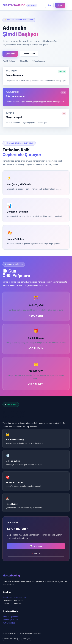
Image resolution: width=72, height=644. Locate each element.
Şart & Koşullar (9, 623)
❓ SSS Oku (36, 554)
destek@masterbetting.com (14, 597)
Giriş (49, 5)
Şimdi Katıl (10, 54)
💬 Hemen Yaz (36, 546)
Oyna (60, 5)
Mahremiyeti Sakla (10, 620)
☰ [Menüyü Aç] (68, 5)
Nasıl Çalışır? (29, 54)
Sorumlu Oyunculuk (11, 617)
